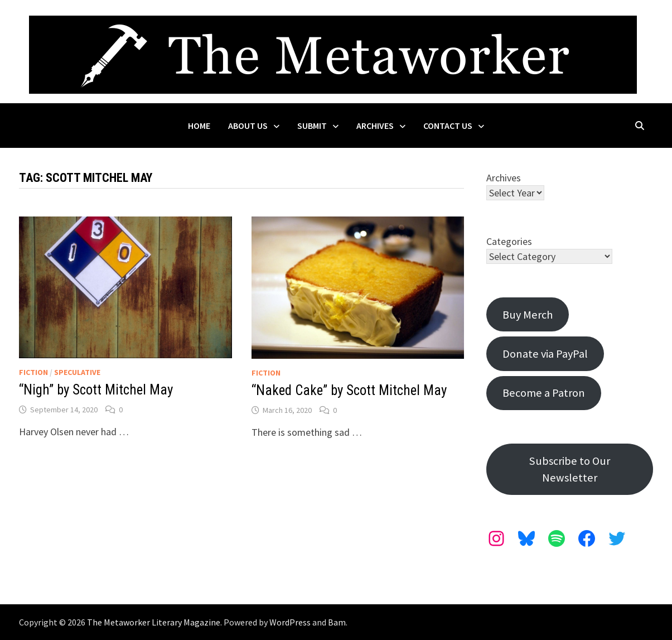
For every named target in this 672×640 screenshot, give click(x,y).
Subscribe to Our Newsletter (570, 469)
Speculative (77, 372)
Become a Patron (544, 393)
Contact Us (448, 126)
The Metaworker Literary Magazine (154, 622)
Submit (312, 126)
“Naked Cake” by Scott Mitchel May (349, 390)
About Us (248, 126)
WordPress (290, 622)
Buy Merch (528, 315)
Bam (337, 622)
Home (199, 126)
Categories (509, 241)
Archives (375, 126)
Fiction (33, 372)
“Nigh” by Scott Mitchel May (96, 390)
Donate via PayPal (545, 354)
